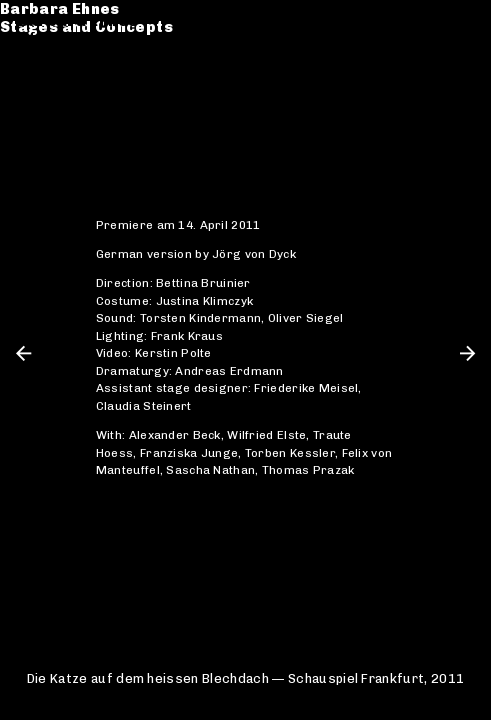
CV (29, 87)
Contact (51, 106)
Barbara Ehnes (78, 21)
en (464, 21)
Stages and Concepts (104, 39)
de (433, 21)
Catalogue (61, 69)
